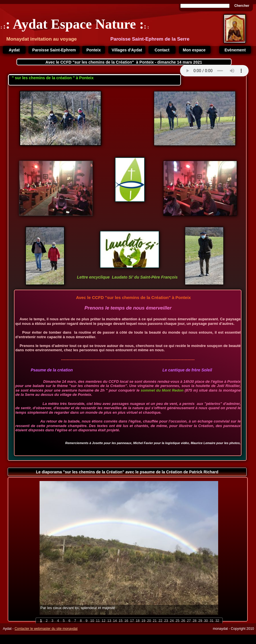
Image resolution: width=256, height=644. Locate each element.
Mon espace (195, 50)
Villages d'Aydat (127, 50)
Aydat (14, 50)
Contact (162, 50)
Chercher (242, 6)
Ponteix (94, 50)
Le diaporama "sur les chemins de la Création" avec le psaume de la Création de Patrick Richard (127, 472)
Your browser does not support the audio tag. (214, 71)
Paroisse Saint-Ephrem (54, 50)
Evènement (235, 50)
